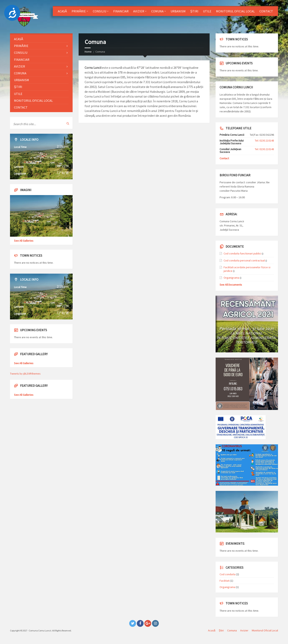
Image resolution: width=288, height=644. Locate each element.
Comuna (157, 11)
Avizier (139, 11)
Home (88, 52)
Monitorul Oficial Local (235, 11)
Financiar (121, 11)
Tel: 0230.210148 (264, 141)
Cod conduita (227, 574)
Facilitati (225, 581)
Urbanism (178, 11)
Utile (207, 11)
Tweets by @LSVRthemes (25, 374)
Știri (194, 11)
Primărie (79, 11)
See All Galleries (24, 241)
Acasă (62, 11)
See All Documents (231, 285)
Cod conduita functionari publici (242, 253)
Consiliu (99, 11)
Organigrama (231, 278)
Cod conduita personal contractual (244, 260)
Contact (266, 11)
